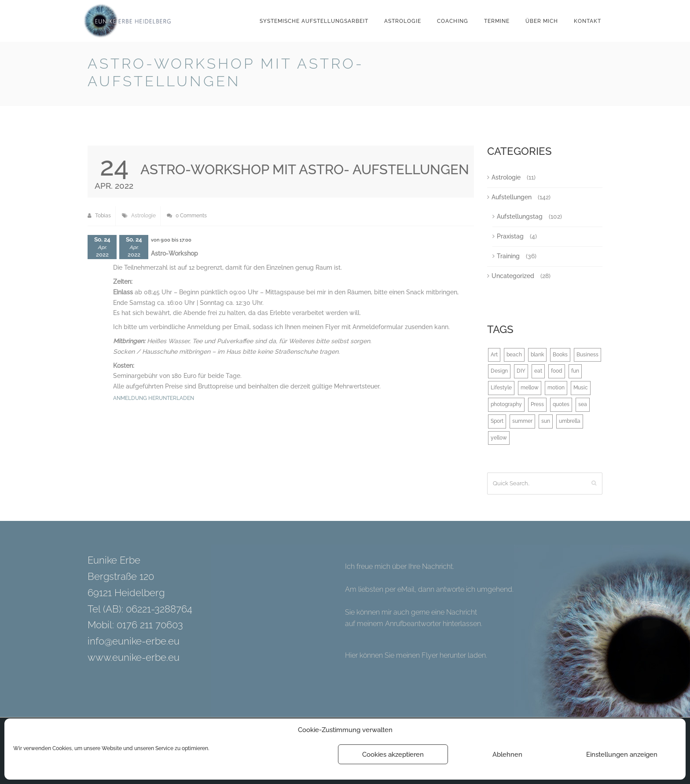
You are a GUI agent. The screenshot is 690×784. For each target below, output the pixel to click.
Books (560, 355)
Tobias (99, 216)
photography (506, 404)
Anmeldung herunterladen (154, 398)
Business (587, 355)
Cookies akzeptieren (393, 755)
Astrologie (403, 21)
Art (494, 355)
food (557, 371)
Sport (497, 421)
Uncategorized (513, 276)
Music (581, 388)
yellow (499, 438)
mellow (530, 388)
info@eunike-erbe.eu (134, 641)
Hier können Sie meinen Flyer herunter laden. (416, 655)
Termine (497, 21)
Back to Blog (580, 65)
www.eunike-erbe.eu (134, 657)
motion (556, 388)
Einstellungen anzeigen (622, 755)
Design (499, 371)
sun (546, 421)
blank (537, 355)
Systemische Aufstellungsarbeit (314, 21)
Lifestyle (501, 388)
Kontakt (587, 21)
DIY (521, 371)
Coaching (453, 21)
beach (514, 355)
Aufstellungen (512, 197)
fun (575, 371)
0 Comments (187, 216)
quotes (561, 404)
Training (508, 256)
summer (522, 421)
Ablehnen (507, 755)
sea (583, 404)
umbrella (570, 421)
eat (538, 371)
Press (537, 404)
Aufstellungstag (520, 216)
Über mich (542, 21)
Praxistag (510, 236)
